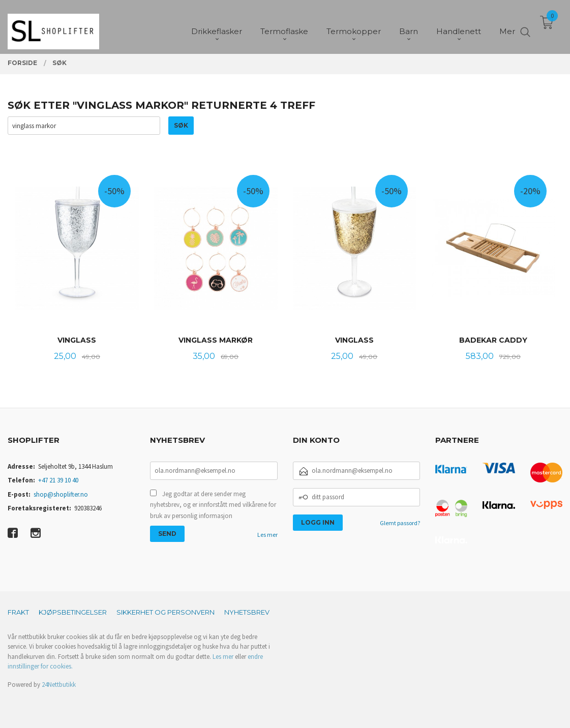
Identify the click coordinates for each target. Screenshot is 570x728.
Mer (507, 26)
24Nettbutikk (59, 685)
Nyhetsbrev (247, 612)
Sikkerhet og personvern (166, 612)
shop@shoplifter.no (61, 494)
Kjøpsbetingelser (73, 612)
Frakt (18, 612)
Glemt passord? (400, 523)
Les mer (267, 535)
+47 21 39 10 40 (58, 480)
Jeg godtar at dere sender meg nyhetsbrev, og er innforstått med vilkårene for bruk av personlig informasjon (213, 505)
